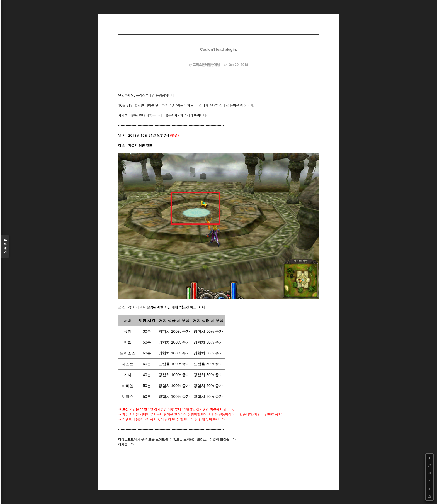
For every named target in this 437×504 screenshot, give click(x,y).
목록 (5, 247)
